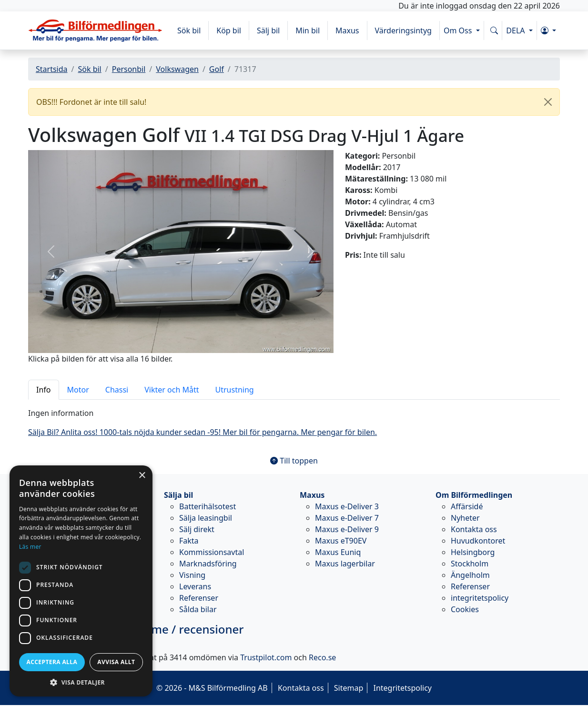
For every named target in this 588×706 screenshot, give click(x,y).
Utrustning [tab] (235, 390)
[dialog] (81, 581)
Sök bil (189, 30)
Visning (192, 575)
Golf (217, 69)
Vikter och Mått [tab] (172, 390)
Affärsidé (467, 506)
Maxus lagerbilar (345, 564)
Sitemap (349, 688)
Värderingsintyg (403, 30)
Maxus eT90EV (341, 541)
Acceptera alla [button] (52, 662)
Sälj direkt (197, 529)
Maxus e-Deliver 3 (347, 506)
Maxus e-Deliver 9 (347, 529)
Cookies (465, 609)
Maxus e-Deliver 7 (347, 518)
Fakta (189, 541)
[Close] (548, 102)
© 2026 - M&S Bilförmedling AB (212, 688)
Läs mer (30, 547)
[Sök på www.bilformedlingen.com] (494, 30)
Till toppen (294, 461)
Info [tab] (44, 390)
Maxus (347, 30)
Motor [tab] (78, 390)
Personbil (129, 69)
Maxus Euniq (338, 552)
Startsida (52, 69)
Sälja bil (178, 495)
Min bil (308, 30)
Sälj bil (268, 30)
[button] (548, 30)
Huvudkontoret (478, 541)
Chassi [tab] (117, 390)
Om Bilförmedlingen (474, 495)
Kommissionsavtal (212, 552)
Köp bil (229, 30)
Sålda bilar (198, 609)
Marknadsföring (208, 564)
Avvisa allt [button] (116, 662)
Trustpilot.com (266, 657)
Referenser (199, 598)
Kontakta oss (474, 529)
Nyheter (465, 518)
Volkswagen (177, 69)
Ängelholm (470, 575)
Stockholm (470, 564)
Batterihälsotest (208, 506)
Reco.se (322, 657)
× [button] (142, 476)
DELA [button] (516, 30)
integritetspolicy (480, 598)
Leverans (195, 586)
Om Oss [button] (459, 30)
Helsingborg (473, 552)
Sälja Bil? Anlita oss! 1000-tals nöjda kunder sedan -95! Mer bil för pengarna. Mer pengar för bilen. (203, 432)
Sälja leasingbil (206, 518)
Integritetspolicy (402, 688)
